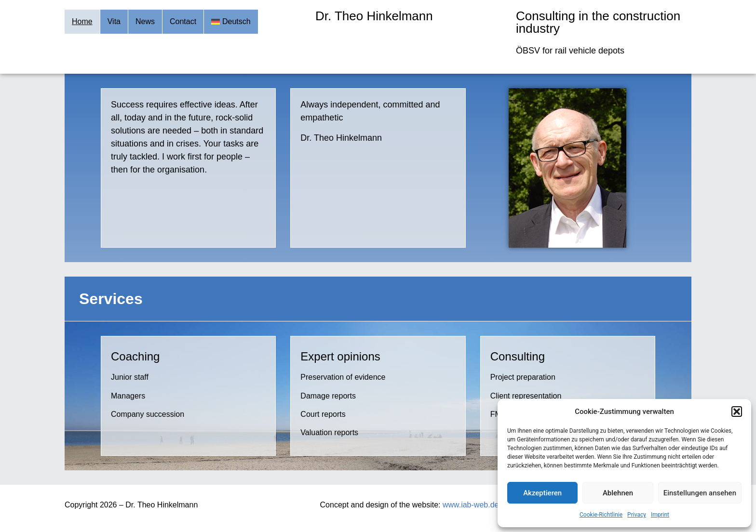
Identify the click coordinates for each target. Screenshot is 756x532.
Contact (183, 21)
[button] (737, 412)
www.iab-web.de (471, 505)
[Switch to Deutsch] (231, 22)
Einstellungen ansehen (700, 493)
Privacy (637, 515)
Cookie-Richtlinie (601, 515)
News (145, 21)
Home (82, 21)
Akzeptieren (542, 493)
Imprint (660, 515)
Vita (114, 21)
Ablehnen (618, 493)
